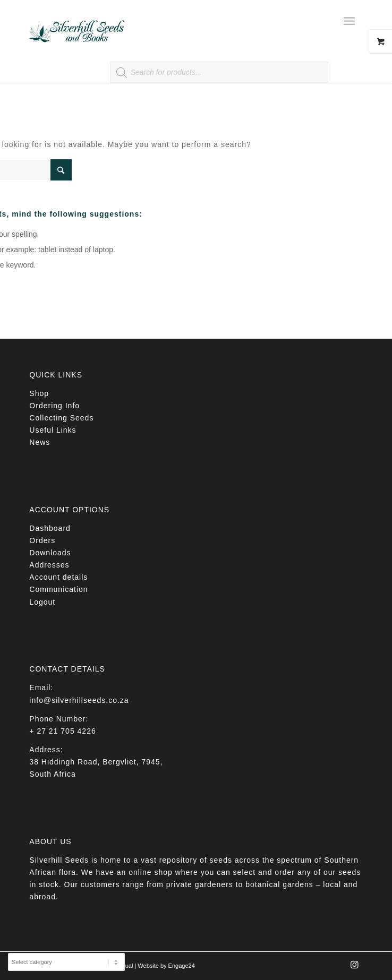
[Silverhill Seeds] (163, 21)
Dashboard (50, 528)
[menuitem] (353, 21)
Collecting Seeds (61, 418)
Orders (42, 540)
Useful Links (53, 430)
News (40, 442)
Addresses (49, 565)
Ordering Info (54, 406)
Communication (58, 589)
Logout (42, 602)
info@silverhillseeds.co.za (79, 700)
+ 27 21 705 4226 (62, 731)
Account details (58, 577)
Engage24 (182, 966)
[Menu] (349, 21)
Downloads (50, 553)
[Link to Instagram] (355, 968)
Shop (39, 393)
